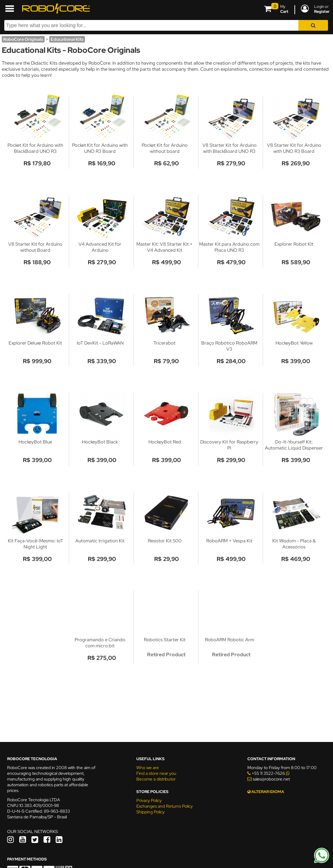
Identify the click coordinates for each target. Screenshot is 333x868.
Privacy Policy (149, 801)
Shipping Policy (150, 812)
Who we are (148, 768)
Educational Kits (67, 39)
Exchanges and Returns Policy (165, 806)
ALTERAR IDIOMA (266, 792)
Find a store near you (156, 773)
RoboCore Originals (23, 39)
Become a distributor (156, 779)
